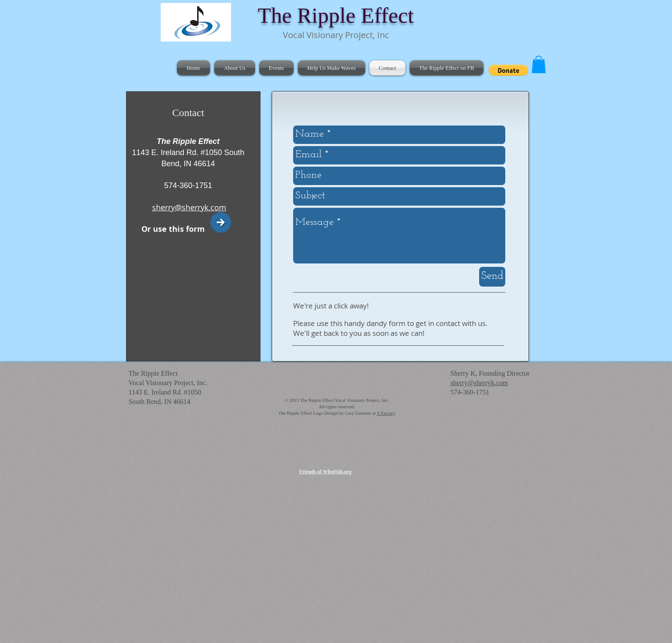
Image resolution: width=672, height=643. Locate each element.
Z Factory (386, 413)
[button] (508, 70)
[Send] (492, 277)
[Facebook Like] (505, 51)
